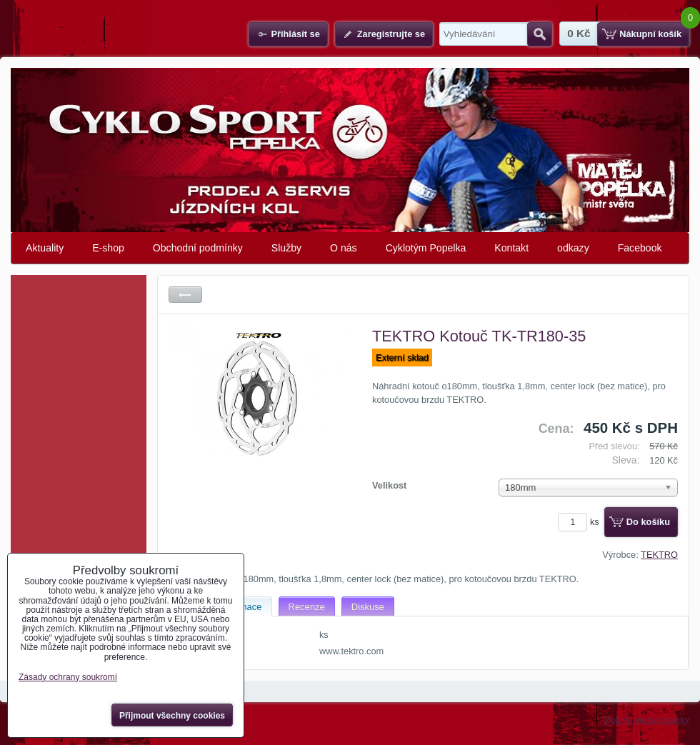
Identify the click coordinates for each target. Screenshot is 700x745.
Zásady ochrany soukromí (68, 677)
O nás (344, 248)
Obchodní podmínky (198, 248)
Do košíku (648, 522)
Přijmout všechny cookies (172, 716)
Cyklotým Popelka (426, 248)
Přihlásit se (295, 34)
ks (581, 522)
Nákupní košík (650, 34)
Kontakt (511, 248)
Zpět (185, 295)
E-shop (108, 248)
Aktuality (45, 248)
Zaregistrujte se (391, 34)
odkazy (573, 248)
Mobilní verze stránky (646, 720)
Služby (286, 248)
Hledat (540, 34)
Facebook (640, 248)
